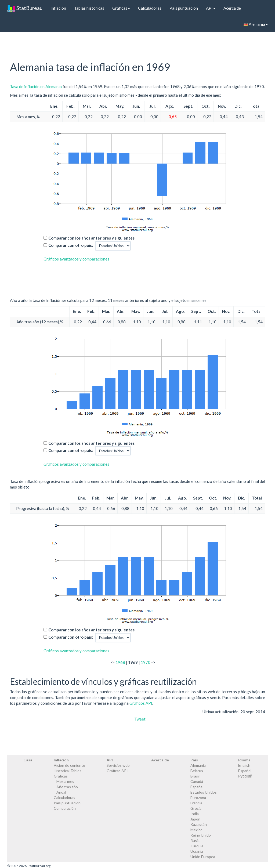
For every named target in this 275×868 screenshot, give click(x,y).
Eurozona (198, 798)
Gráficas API (117, 771)
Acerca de (232, 8)
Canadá (197, 781)
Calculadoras (150, 8)
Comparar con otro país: (71, 245)
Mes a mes (65, 781)
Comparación (65, 808)
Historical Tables (68, 771)
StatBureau (25, 8)
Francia (196, 803)
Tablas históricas (89, 8)
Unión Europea (203, 857)
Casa (28, 760)
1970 (146, 662)
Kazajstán (199, 824)
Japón (195, 819)
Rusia (195, 840)
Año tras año (67, 787)
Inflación (58, 8)
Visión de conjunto (69, 765)
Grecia (196, 808)
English (244, 765)
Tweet (140, 719)
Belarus (197, 771)
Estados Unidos (204, 792)
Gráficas (121, 8)
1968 (120, 662)
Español (245, 771)
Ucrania (197, 851)
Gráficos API (141, 703)
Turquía (197, 846)
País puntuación (184, 8)
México (196, 830)
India (195, 814)
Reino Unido (201, 835)
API (211, 8)
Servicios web (118, 765)
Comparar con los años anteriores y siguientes (91, 238)
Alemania (256, 24)
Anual (61, 792)
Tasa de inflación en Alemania (36, 86)
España (196, 787)
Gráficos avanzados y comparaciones (76, 259)
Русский (245, 776)
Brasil (195, 776)
